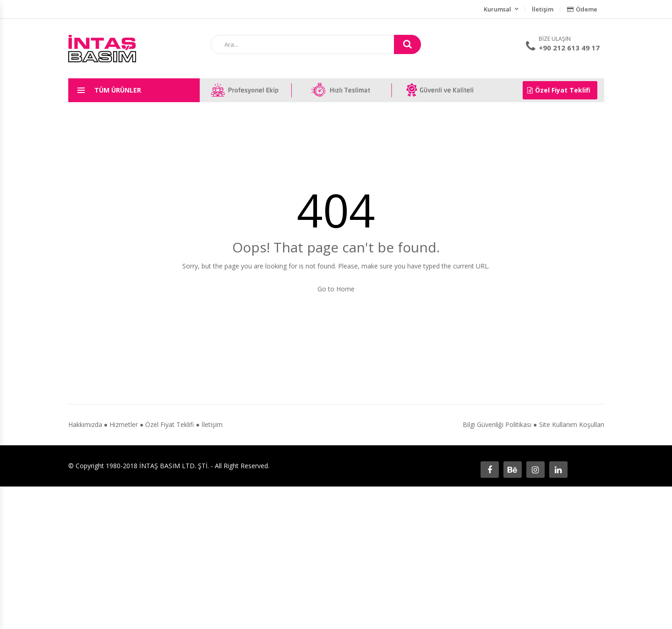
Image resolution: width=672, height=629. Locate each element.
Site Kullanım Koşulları (572, 424)
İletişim (543, 9)
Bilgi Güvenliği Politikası (497, 424)
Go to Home (336, 289)
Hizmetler (124, 424)
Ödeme (582, 9)
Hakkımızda (85, 424)
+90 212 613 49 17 (569, 48)
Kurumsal (497, 9)
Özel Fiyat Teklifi (559, 90)
